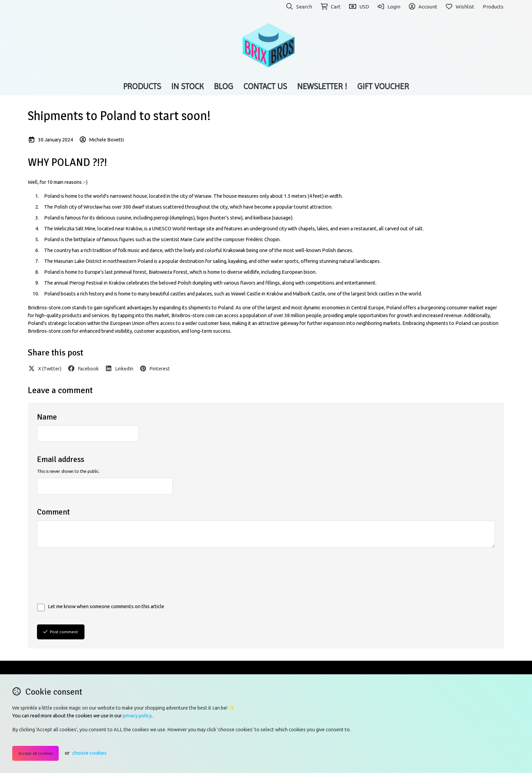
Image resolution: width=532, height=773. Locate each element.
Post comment (61, 632)
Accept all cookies (35, 753)
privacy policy (137, 716)
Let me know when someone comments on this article (106, 606)
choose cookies (89, 753)
